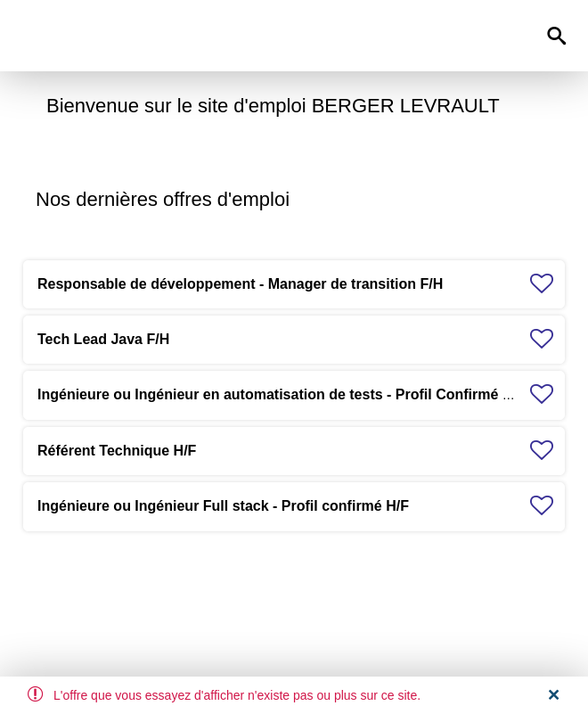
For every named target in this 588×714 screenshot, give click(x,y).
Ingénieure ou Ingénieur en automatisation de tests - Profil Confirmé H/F (282, 394)
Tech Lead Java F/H (103, 339)
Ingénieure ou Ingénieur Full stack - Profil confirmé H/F (223, 506)
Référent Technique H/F (117, 451)
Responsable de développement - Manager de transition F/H (240, 284)
